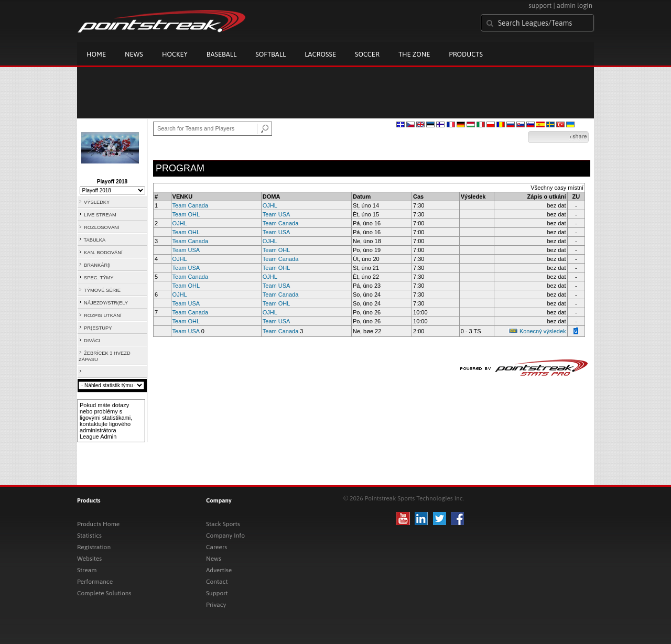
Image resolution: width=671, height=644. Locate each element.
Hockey (175, 54)
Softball (270, 54)
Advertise (219, 570)
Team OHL (186, 214)
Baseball (222, 54)
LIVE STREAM (100, 215)
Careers (217, 547)
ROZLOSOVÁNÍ (101, 227)
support (540, 6)
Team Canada (191, 205)
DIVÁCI (92, 341)
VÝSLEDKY (97, 202)
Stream (87, 570)
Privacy (216, 605)
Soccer (367, 54)
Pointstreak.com (161, 22)
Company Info (225, 536)
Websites (89, 559)
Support (217, 593)
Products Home (98, 524)
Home (96, 54)
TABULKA (94, 240)
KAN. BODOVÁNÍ (103, 253)
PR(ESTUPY (98, 328)
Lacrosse (320, 54)
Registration (94, 547)
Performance (95, 582)
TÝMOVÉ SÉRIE (102, 290)
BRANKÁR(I (97, 265)
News (134, 54)
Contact (217, 582)
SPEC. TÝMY (99, 278)
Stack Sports (223, 524)
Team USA (277, 214)
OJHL (270, 205)
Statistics (89, 536)
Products (466, 54)
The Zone (414, 54)
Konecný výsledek (543, 331)
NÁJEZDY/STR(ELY (106, 303)
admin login (575, 6)
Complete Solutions (104, 593)
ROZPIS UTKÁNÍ (103, 315)
